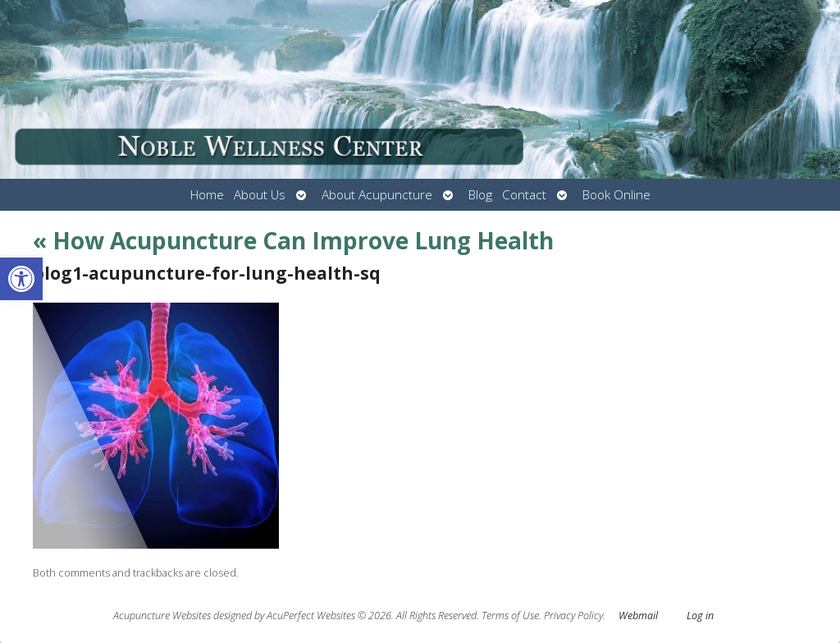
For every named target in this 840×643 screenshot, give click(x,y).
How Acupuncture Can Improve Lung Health (293, 240)
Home (207, 195)
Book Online (616, 195)
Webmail (638, 616)
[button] (21, 279)
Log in (700, 616)
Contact (524, 195)
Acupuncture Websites (162, 616)
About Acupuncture (377, 195)
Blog (480, 195)
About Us (260, 195)
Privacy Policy (573, 616)
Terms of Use (510, 616)
